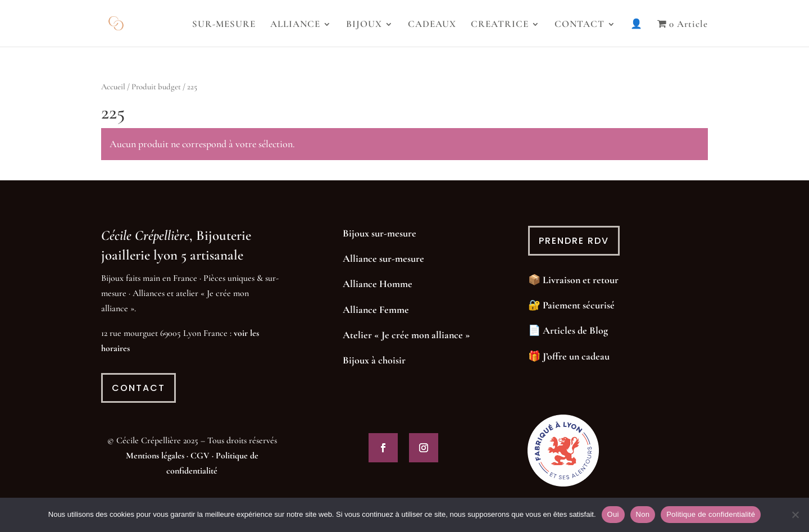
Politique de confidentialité (711, 514)
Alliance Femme (376, 310)
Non (643, 514)
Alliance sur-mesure (383, 258)
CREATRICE (500, 25)
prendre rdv (574, 241)
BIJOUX (364, 25)
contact (138, 388)
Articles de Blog (575, 330)
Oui (613, 514)
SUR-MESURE (224, 25)
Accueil (113, 87)
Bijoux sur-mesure (379, 233)
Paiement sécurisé (579, 305)
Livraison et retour (581, 280)
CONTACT (580, 25)
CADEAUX (432, 25)
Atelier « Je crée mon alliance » (406, 335)
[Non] (795, 515)
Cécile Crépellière (145, 235)
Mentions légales (155, 456)
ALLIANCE (295, 25)
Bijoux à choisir (374, 360)
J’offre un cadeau (576, 356)
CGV (200, 456)
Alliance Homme (378, 284)
